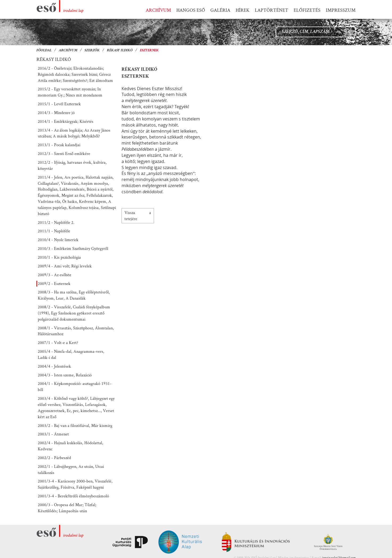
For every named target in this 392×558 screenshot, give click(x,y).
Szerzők (92, 51)
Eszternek (149, 51)
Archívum (68, 51)
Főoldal (44, 51)
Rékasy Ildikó (120, 51)
